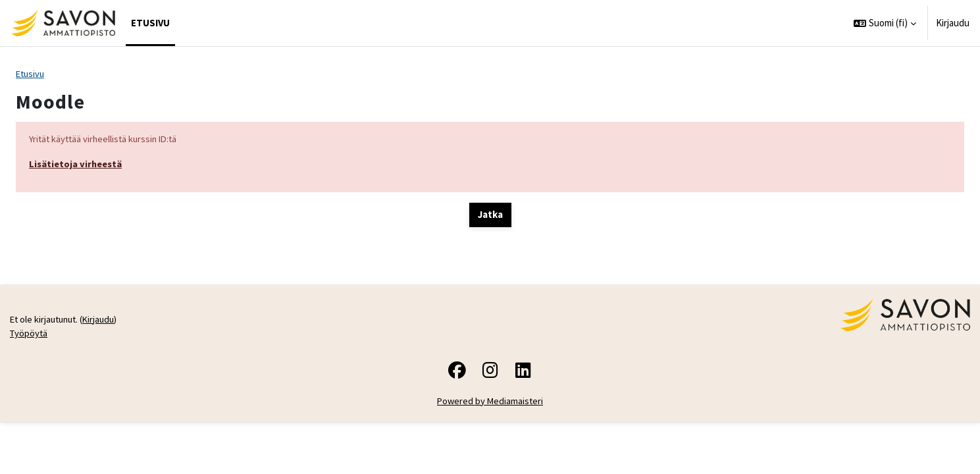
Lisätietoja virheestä (77, 165)
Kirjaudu (953, 23)
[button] (885, 23)
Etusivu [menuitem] (150, 23)
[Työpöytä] (63, 23)
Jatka (490, 216)
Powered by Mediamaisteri (490, 453)
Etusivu (31, 74)
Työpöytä (30, 385)
